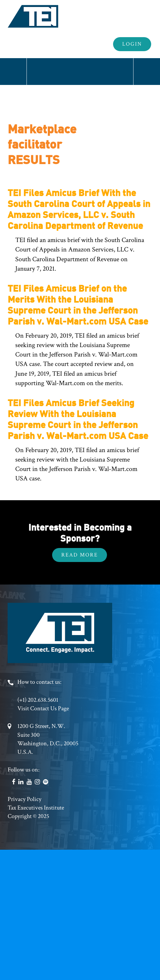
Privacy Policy (25, 799)
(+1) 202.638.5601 (38, 700)
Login (132, 44)
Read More (80, 555)
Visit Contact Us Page (43, 708)
